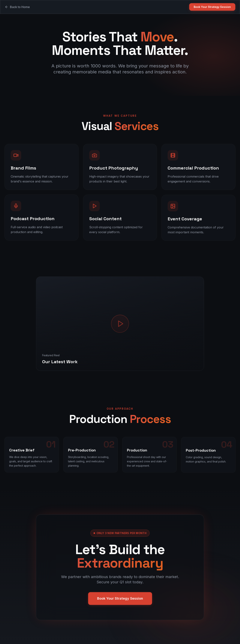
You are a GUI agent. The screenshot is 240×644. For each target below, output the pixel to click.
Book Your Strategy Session (212, 7)
